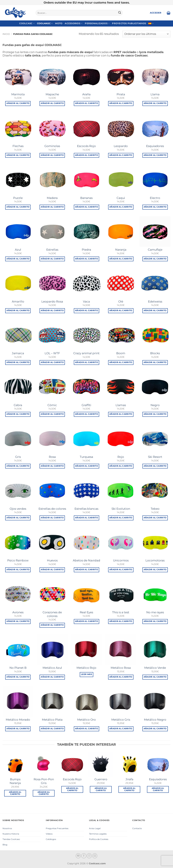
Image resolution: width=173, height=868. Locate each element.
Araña (86, 94)
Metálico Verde (155, 668)
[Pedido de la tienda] (146, 34)
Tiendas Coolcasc (11, 839)
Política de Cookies (99, 839)
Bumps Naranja (15, 781)
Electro (155, 198)
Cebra (18, 405)
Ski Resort (155, 457)
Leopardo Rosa (52, 302)
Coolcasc (27, 23)
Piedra (86, 250)
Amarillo (18, 302)
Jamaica (18, 353)
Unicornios (121, 560)
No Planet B (18, 668)
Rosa (52, 457)
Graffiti (86, 405)
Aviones (18, 612)
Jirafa (129, 779)
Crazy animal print (86, 353)
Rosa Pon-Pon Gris (44, 781)
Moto (59, 23)
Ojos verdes (18, 509)
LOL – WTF (52, 353)
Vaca (86, 302)
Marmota (18, 94)
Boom (121, 353)
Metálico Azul (52, 668)
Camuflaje (155, 250)
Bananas (86, 198)
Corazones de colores (52, 614)
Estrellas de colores (52, 509)
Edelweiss (155, 302)
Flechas (18, 146)
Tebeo (155, 509)
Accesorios (74, 23)
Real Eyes (86, 612)
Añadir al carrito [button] (18, 103)
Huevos (52, 560)
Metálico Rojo (86, 668)
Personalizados (97, 23)
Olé (121, 302)
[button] (156, 13)
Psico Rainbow (18, 560)
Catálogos (51, 839)
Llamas (121, 405)
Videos (49, 834)
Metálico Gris (121, 720)
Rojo (121, 457)
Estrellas (52, 250)
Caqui (121, 198)
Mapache (52, 94)
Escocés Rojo (86, 146)
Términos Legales (98, 834)
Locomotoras (155, 560)
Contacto (137, 828)
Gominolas (52, 146)
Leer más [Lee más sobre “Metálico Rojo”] (86, 674)
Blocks (155, 353)
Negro (155, 405)
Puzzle (18, 198)
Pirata (121, 94)
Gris (18, 457)
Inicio (6, 34)
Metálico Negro (155, 720)
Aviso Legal (95, 828)
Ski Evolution (121, 509)
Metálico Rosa (121, 668)
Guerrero (101, 779)
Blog (5, 845)
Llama (155, 94)
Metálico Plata (52, 720)
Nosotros (7, 828)
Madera (52, 198)
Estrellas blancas (86, 509)
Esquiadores (155, 146)
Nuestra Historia (11, 834)
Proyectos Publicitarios (129, 23)
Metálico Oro (86, 720)
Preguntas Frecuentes (57, 828)
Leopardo (121, 146)
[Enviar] (120, 13)
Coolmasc (45, 23)
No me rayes (155, 612)
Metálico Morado (18, 720)
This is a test (121, 612)
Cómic (52, 405)
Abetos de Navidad (86, 560)
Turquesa (86, 457)
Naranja (121, 250)
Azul (18, 250)
